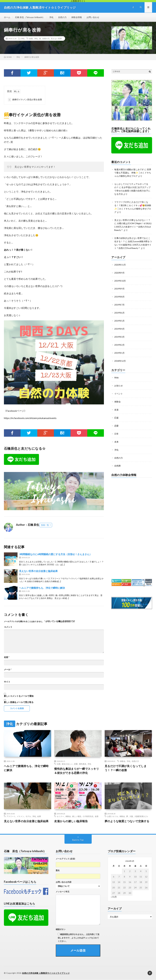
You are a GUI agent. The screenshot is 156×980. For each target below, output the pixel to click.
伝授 (59, 764)
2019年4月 (119, 325)
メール (8, 670)
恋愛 (116, 420)
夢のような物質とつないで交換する (127, 821)
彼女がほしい (67, 764)
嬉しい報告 (77, 816)
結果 (39, 816)
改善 (31, 39)
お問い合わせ (93, 17)
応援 (116, 412)
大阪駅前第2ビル (141, 816)
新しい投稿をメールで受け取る (19, 702)
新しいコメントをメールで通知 (19, 696)
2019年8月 (119, 293)
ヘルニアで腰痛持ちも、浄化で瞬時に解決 (42, 588)
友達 (116, 404)
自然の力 (62, 17)
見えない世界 (56, 39)
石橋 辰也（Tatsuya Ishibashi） (30, 17)
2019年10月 (120, 278)
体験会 (117, 397)
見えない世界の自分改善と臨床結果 (38, 571)
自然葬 (117, 460)
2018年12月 (120, 356)
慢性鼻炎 (83, 764)
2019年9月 (119, 286)
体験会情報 (77, 17)
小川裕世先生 (88, 816)
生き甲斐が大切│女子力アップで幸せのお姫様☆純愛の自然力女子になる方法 (132, 190)
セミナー (60, 816)
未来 (116, 436)
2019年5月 (119, 317)
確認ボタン (61, 929)
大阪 (131, 816)
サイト (7, 682)
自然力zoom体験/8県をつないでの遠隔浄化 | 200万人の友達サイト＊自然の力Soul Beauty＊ (133, 242)
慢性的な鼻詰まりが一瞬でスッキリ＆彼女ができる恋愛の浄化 (77, 771)
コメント (8, 627)
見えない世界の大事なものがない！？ (132, 218)
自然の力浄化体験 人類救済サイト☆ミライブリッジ (46, 973)
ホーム (7, 17)
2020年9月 (119, 270)
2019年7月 (119, 301)
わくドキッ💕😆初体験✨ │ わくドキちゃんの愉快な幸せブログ (133, 207)
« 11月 (114, 897)
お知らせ (119, 381)
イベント (119, 389)
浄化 (51, 17)
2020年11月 (120, 262)
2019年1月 (119, 349)
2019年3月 (119, 333)
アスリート (11, 816)
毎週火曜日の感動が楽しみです (129, 169)
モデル (28, 816)
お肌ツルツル (113, 816)
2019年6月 (119, 309)
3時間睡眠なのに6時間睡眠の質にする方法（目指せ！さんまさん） (55, 554)
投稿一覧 (45, 525)
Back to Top (78, 840)
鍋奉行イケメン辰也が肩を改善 (25, 100)
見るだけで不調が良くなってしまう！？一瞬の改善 (126, 768)
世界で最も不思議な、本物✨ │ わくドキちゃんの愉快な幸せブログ (133, 173)
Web (117, 373)
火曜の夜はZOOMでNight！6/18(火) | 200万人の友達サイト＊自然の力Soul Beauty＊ (133, 225)
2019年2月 (119, 341)
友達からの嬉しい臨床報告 (71, 821)
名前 (7, 657)
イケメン (21, 816)
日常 (116, 428)
